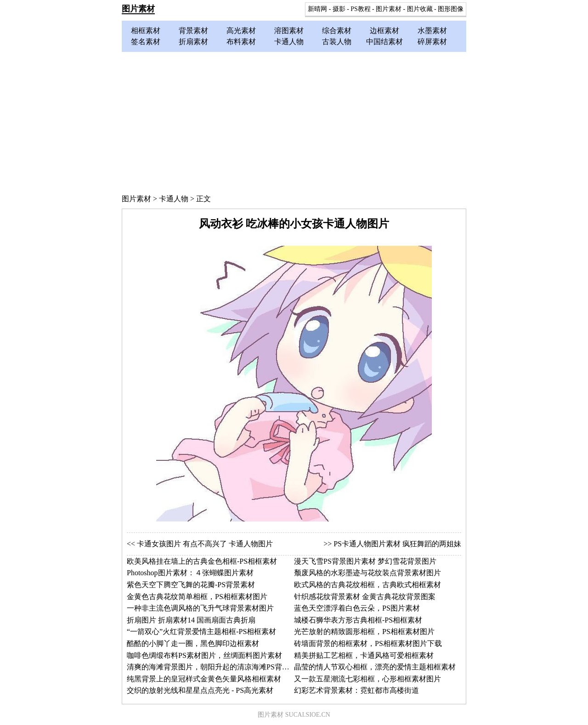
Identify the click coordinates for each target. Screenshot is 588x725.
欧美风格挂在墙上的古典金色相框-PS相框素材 (202, 561)
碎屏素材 (432, 42)
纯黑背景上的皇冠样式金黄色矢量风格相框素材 (204, 679)
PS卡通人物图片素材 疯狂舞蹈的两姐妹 (397, 544)
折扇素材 (193, 42)
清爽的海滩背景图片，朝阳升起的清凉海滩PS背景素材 (215, 667)
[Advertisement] (294, 121)
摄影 (339, 9)
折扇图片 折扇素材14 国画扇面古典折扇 (191, 620)
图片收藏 (420, 9)
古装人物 (337, 42)
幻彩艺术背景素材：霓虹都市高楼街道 (356, 690)
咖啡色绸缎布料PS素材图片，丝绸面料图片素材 (204, 655)
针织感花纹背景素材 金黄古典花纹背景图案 (365, 597)
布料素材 (241, 42)
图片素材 (138, 9)
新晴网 (317, 9)
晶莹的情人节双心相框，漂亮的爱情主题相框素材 (375, 667)
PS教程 (360, 9)
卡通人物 (289, 42)
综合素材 (337, 31)
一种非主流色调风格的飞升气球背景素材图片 (200, 608)
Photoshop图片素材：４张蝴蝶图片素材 (190, 573)
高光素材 (241, 31)
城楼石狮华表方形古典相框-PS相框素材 (358, 620)
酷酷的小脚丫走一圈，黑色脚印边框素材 (193, 643)
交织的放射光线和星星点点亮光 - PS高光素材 (200, 690)
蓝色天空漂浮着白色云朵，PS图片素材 (357, 608)
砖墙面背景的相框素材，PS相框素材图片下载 (368, 643)
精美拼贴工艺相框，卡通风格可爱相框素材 (364, 655)
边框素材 (384, 31)
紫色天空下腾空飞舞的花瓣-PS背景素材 (191, 585)
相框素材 (146, 31)
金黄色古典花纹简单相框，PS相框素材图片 (197, 597)
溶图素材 (289, 31)
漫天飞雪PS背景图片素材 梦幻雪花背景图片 (365, 561)
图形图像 (451, 9)
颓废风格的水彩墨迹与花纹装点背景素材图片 (367, 573)
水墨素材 (432, 31)
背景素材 (193, 31)
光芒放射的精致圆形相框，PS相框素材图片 (364, 632)
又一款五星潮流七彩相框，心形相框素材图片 (367, 679)
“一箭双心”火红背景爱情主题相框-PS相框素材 (201, 632)
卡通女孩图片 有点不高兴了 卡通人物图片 (205, 544)
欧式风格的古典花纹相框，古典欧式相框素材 (367, 585)
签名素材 (146, 42)
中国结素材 (384, 42)
